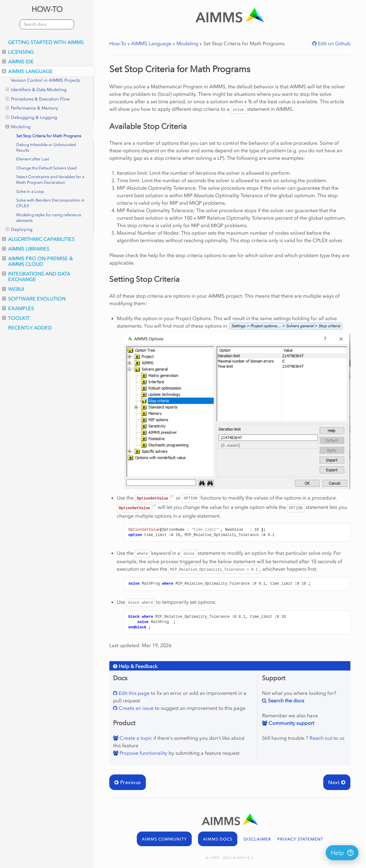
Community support (291, 723)
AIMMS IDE (18, 61)
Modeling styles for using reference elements (49, 218)
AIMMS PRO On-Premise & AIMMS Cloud (38, 261)
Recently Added (30, 328)
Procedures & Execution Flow (38, 99)
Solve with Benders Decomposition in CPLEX (50, 203)
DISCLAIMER (257, 839)
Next (337, 782)
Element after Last (33, 159)
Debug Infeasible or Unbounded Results (46, 147)
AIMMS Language (27, 71)
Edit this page (134, 693)
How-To (118, 43)
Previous (128, 782)
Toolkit (16, 318)
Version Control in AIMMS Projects (45, 80)
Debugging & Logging (31, 118)
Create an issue (136, 708)
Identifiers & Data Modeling (36, 90)
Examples (18, 308)
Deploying (19, 230)
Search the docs (285, 700)
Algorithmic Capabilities (38, 239)
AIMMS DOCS (218, 839)
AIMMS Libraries (26, 249)
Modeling (18, 127)
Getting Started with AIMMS (46, 42)
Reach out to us (327, 738)
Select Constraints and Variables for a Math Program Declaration (50, 180)
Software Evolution (34, 299)
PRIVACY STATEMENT (300, 839)
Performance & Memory (32, 108)
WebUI (13, 289)
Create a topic (135, 738)
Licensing (18, 52)
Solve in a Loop (30, 191)
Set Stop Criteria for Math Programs (49, 136)
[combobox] (47, 24)
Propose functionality (143, 753)
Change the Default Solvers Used (46, 168)
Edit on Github (334, 43)
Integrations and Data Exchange (36, 276)
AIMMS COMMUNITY (164, 839)
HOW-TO (47, 9)
